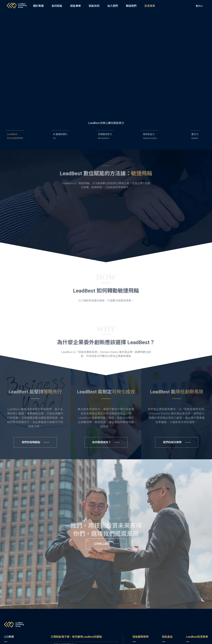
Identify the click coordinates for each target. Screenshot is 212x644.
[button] (113, 6)
